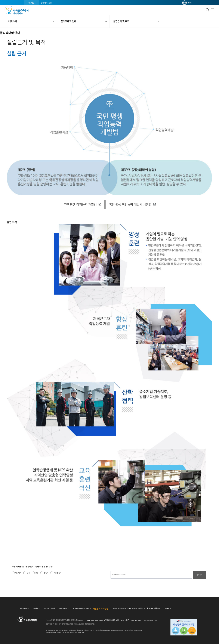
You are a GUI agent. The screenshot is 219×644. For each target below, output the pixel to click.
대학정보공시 (24, 608)
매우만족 (18, 573)
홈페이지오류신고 (154, 608)
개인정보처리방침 (101, 609)
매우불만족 (58, 573)
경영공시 (37, 608)
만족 (28, 573)
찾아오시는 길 (50, 608)
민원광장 (168, 608)
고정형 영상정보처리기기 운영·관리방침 (127, 608)
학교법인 (31, 3)
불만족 (46, 573)
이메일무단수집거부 (81, 608)
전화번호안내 (64, 608)
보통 (37, 573)
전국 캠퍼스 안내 (47, 3)
